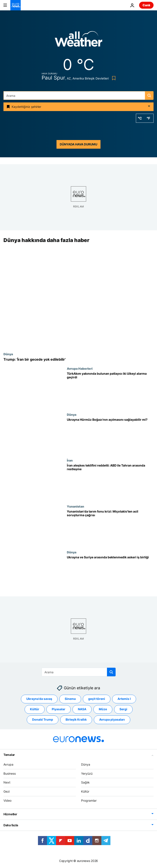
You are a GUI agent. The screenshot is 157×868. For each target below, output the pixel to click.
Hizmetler (10, 814)
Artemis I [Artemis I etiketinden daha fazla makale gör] (124, 699)
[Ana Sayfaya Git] (16, 5)
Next (7, 782)
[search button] (149, 96)
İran (70, 460)
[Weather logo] (78, 40)
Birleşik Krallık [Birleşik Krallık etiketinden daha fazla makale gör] (76, 719)
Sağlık (85, 782)
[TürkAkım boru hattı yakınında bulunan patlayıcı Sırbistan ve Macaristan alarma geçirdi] (110, 390)
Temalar (9, 755)
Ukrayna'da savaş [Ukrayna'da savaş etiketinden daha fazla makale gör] (39, 699)
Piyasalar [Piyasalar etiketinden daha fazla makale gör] (59, 709)
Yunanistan (75, 506)
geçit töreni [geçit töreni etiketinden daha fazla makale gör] (97, 699)
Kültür (85, 791)
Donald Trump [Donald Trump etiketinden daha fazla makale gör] (43, 719)
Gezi (7, 791)
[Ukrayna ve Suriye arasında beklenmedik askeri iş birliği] (110, 574)
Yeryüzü (87, 773)
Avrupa (8, 764)
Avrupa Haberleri (80, 369)
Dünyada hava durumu (78, 144)
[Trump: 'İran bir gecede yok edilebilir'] (78, 359)
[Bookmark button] (113, 78)
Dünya (8, 354)
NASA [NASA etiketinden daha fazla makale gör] (82, 709)
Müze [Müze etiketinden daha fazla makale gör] (103, 709)
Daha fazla (11, 825)
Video (7, 800)
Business (10, 773)
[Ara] (78, 96)
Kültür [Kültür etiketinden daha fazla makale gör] (35, 709)
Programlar (89, 800)
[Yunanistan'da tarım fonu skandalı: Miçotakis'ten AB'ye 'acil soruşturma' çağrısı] (110, 528)
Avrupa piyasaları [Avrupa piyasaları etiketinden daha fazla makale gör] (112, 719)
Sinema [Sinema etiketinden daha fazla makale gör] (70, 699)
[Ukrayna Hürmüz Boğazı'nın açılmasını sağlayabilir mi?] (110, 436)
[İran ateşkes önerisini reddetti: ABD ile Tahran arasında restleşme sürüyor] (110, 482)
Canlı (146, 5)
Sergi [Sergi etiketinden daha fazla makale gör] (123, 709)
